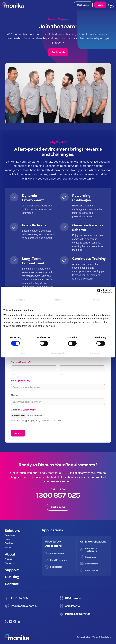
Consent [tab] (20, 300)
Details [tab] (58, 300)
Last (61, 374)
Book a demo (83, 5)
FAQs (8, 548)
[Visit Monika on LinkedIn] (11, 621)
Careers (9, 563)
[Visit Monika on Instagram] (19, 621)
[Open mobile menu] (111, 5)
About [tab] (96, 300)
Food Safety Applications (53, 544)
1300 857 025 (58, 495)
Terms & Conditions (102, 637)
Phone (14, 395)
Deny (23, 353)
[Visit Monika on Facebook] (15, 621)
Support (12, 570)
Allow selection (59, 353)
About (10, 554)
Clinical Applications (93, 541)
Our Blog (12, 577)
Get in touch (58, 52)
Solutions (13, 530)
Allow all (94, 353)
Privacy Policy (83, 637)
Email (20, 381)
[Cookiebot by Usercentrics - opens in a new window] (99, 291)
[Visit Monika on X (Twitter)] (6, 621)
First (13, 374)
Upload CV (23, 410)
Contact (12, 584)
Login (100, 5)
